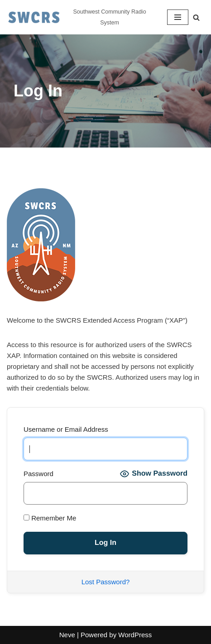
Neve (67, 635)
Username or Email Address (66, 429)
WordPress (135, 635)
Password (38, 474)
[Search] (196, 17)
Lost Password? (106, 582)
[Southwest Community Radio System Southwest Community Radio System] (80, 17)
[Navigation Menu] (178, 17)
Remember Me (50, 518)
